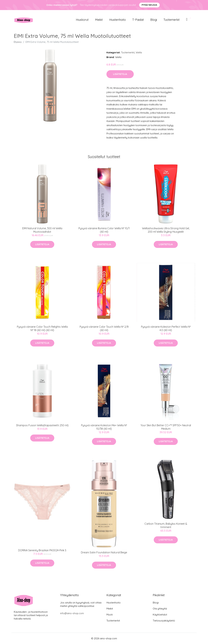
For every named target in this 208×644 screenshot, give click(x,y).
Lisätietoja (120, 74)
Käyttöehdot (160, 615)
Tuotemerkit (172, 20)
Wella (139, 52)
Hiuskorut (82, 20)
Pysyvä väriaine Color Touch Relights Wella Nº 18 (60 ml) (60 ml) (42, 328)
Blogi (154, 20)
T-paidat (138, 20)
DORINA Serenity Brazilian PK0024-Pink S (42, 550)
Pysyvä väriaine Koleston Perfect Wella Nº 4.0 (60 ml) (166, 328)
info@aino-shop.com (72, 613)
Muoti (110, 615)
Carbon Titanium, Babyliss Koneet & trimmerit (166, 525)
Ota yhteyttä (160, 609)
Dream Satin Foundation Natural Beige (104, 552)
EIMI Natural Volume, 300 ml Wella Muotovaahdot (42, 230)
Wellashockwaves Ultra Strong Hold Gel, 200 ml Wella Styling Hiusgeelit (166, 230)
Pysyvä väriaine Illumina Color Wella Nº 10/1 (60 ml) (104, 230)
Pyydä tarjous (149, 5)
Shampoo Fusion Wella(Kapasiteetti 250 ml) (42, 425)
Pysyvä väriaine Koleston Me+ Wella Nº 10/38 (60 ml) (104, 427)
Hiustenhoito (117, 20)
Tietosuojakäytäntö (164, 621)
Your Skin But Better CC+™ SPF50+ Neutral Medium (166, 427)
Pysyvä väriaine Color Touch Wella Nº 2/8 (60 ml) (104, 328)
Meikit (99, 20)
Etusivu (18, 42)
